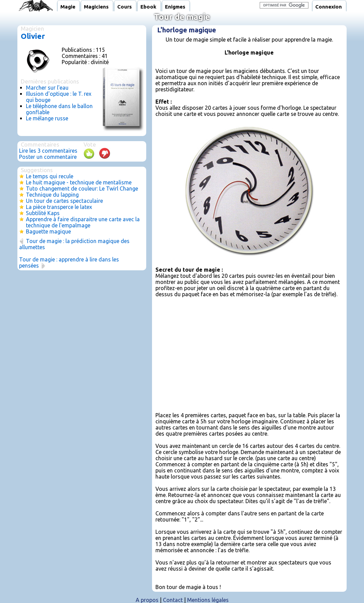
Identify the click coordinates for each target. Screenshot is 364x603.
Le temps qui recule (50, 176)
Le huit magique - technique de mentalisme (79, 182)
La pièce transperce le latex (59, 207)
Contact (173, 600)
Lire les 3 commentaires (48, 151)
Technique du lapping (52, 195)
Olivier (33, 36)
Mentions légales (208, 600)
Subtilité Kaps (43, 213)
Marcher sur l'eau (47, 88)
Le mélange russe (47, 118)
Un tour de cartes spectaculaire (64, 201)
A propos (147, 600)
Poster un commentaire (48, 157)
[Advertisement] (249, 351)
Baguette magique (48, 231)
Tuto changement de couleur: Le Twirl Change (82, 189)
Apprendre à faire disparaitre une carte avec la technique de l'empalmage (83, 222)
